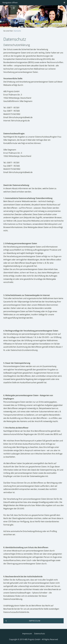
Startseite (17, 31)
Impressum (27, 634)
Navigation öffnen (10, 3)
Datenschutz (40, 634)
